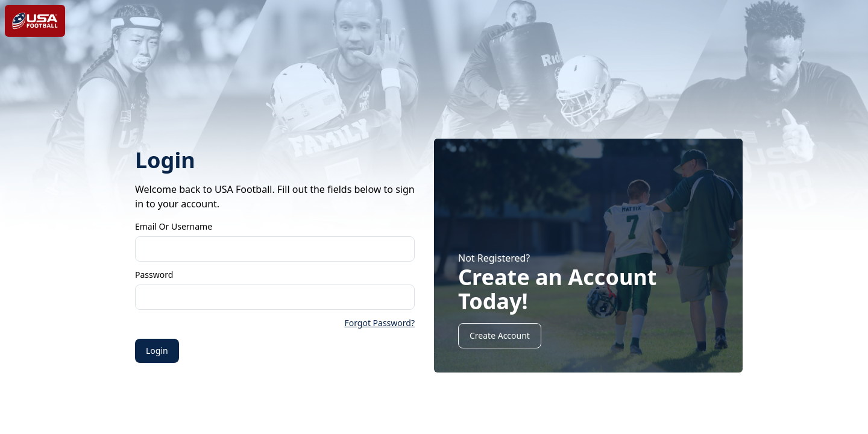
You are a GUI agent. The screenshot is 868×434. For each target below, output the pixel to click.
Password (154, 275)
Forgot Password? (379, 323)
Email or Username (174, 226)
